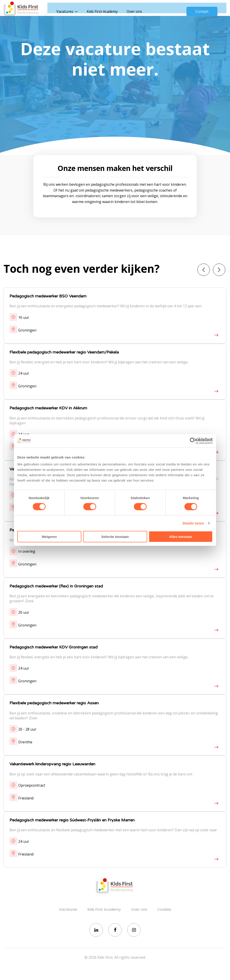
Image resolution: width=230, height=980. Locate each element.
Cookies (164, 911)
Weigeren (49, 537)
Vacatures (70, 9)
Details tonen (193, 523)
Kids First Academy (108, 9)
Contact (202, 9)
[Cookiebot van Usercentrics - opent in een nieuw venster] (193, 441)
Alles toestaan (181, 537)
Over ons (140, 9)
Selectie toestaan (115, 537)
